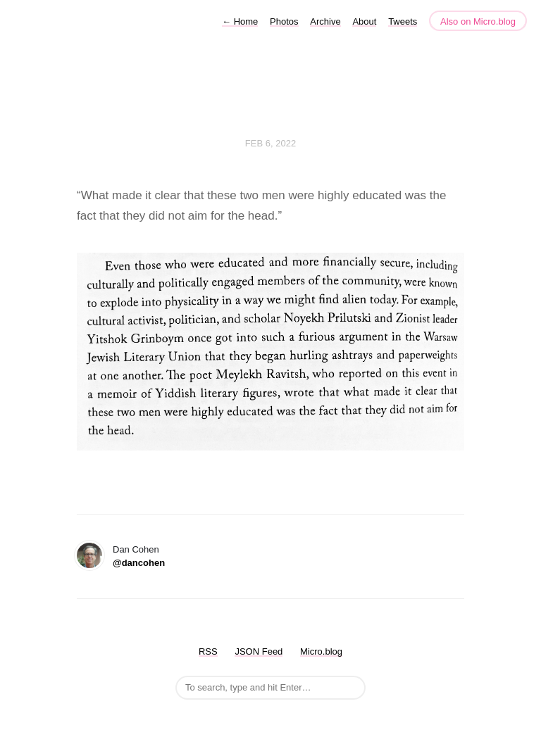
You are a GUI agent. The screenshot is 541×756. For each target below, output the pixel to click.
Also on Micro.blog (478, 21)
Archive (325, 21)
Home (240, 21)
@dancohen (139, 563)
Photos (284, 21)
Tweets (403, 21)
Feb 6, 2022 (270, 143)
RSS (208, 651)
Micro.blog (321, 651)
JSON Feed (259, 651)
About (364, 21)
